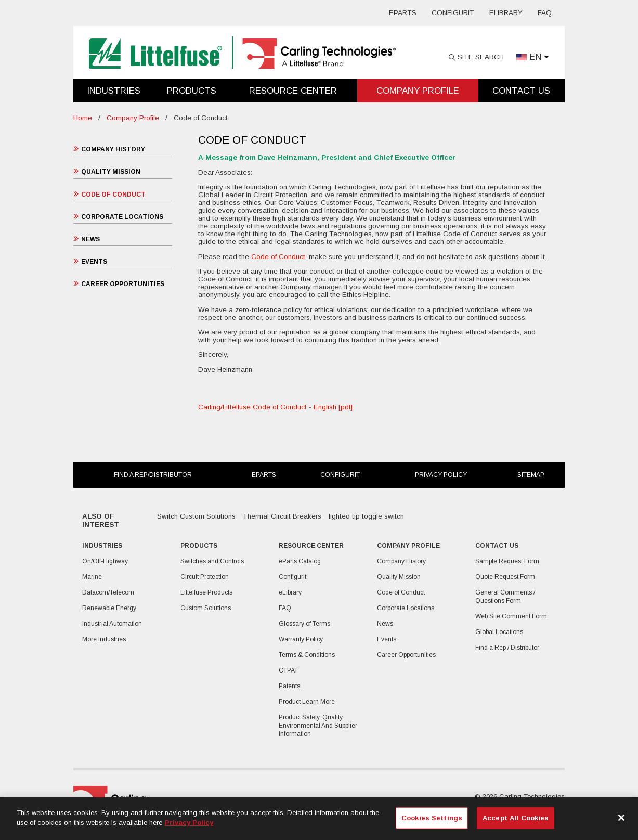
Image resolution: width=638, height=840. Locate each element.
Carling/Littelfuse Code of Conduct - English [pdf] (275, 407)
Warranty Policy (301, 639)
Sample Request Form (507, 561)
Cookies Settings (432, 818)
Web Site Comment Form (511, 616)
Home (83, 118)
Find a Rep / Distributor (507, 648)
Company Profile (418, 91)
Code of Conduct (113, 195)
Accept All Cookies (516, 818)
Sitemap (531, 475)
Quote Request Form (505, 577)
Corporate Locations (122, 217)
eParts (403, 13)
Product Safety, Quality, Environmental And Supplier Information (318, 726)
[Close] (621, 818)
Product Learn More (307, 702)
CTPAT (288, 670)
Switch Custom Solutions (196, 516)
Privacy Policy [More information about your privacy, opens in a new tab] (189, 823)
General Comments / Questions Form (505, 597)
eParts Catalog (300, 561)
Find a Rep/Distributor (153, 475)
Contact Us (521, 91)
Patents (289, 686)
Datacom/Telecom (108, 592)
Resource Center (293, 91)
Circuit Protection (205, 577)
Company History (113, 149)
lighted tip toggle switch (366, 516)
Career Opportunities (123, 284)
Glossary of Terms (304, 624)
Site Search (481, 57)
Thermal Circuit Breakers (282, 516)
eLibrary (506, 13)
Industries (114, 91)
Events (94, 262)
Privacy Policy (441, 475)
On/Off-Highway (105, 561)
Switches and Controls (212, 561)
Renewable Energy (109, 608)
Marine (92, 577)
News (90, 239)
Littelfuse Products (206, 592)
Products (192, 91)
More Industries (104, 639)
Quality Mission (111, 172)
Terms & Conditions (307, 655)
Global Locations (499, 632)
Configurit (453, 13)
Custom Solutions (206, 608)
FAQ (545, 13)
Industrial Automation (112, 624)
